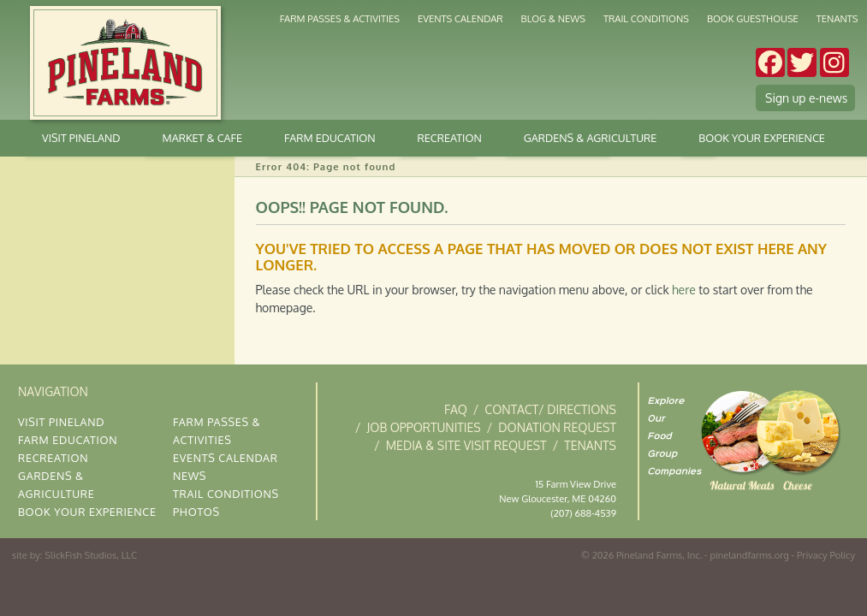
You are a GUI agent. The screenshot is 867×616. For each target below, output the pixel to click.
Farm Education (330, 138)
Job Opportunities (424, 427)
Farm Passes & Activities (340, 18)
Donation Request (557, 427)
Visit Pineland (81, 138)
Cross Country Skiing (310, 90)
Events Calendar (460, 18)
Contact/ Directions (550, 409)
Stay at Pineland (442, 90)
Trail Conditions (646, 18)
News (190, 476)
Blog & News (553, 18)
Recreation (450, 138)
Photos (196, 512)
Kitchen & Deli (395, 90)
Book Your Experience (762, 138)
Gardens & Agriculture (267, 90)
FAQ (456, 409)
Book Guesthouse (753, 18)
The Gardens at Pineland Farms (578, 90)
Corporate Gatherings (492, 90)
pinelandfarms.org (749, 555)
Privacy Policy (826, 555)
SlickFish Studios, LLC (91, 555)
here (684, 290)
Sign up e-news (806, 98)
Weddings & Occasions (537, 90)
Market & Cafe (353, 90)
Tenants (837, 18)
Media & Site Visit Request (466, 445)
